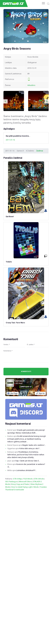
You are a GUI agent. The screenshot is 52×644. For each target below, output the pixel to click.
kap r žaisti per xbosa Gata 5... (28, 461)
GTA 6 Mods (39, 479)
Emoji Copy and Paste (20, 484)
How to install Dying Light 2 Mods (25, 487)
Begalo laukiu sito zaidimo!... (34, 445)
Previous (6, 101)
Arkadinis (31, 85)
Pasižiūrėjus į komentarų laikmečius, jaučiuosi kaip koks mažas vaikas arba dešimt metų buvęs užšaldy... (26, 455)
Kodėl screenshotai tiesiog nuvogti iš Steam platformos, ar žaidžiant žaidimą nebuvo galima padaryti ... (27, 439)
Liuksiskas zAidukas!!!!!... (26, 470)
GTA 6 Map (17, 479)
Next (47, 101)
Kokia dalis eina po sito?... (30, 448)
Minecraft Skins (25, 482)
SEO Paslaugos (11, 482)
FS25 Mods (28, 479)
